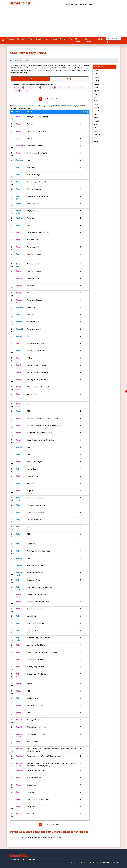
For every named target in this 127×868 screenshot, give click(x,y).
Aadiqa (18, 691)
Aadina (18, 684)
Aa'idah (18, 153)
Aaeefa (18, 742)
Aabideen (19, 307)
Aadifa (18, 609)
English (39, 39)
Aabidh (18, 315)
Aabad (18, 167)
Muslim (63, 39)
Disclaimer (106, 862)
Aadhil (18, 580)
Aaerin (18, 807)
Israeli (96, 101)
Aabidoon (19, 322)
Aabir (18, 344)
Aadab (18, 476)
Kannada (96, 111)
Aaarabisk (19, 160)
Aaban (18, 175)
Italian (96, 104)
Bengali (96, 77)
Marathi (96, 121)
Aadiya (18, 705)
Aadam (18, 505)
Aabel (18, 225)
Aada (18, 469)
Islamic (96, 97)
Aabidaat (19, 278)
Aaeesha (19, 749)
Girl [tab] (30, 79)
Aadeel (18, 527)
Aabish (18, 411)
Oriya (95, 124)
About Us (74, 862)
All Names (77, 40)
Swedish (97, 135)
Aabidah (19, 286)
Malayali (96, 118)
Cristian (30, 39)
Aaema (18, 785)
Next (58, 99)
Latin (95, 114)
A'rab (18, 138)
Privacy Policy (83, 862)
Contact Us (115, 862)
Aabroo (18, 462)
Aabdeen (19, 218)
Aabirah (19, 365)
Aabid (18, 247)
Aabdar (18, 204)
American (10, 39)
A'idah (18, 117)
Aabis (18, 394)
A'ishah (18, 124)
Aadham (19, 558)
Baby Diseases (88, 40)
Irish (95, 94)
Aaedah (19, 713)
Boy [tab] (69, 79)
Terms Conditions (95, 862)
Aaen (18, 792)
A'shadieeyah (20, 146)
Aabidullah (20, 329)
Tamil (95, 138)
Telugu (96, 141)
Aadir (18, 698)
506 (52, 99)
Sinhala (96, 131)
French (47, 39)
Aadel (18, 544)
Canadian (97, 84)
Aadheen (19, 566)
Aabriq (18, 455)
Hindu (55, 39)
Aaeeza (19, 778)
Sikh (70, 39)
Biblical (96, 81)
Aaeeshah (19, 771)
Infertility (101, 39)
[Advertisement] (63, 22)
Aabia (18, 240)
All (15, 87)
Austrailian (21, 39)
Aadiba (18, 602)
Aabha (18, 233)
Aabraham (19, 447)
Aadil (18, 616)
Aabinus (19, 336)
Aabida (18, 271)
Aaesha (19, 814)
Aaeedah (19, 720)
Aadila (18, 645)
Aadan (18, 520)
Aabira (18, 358)
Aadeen (19, 534)
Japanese (97, 108)
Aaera (18, 799)
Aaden (18, 551)
